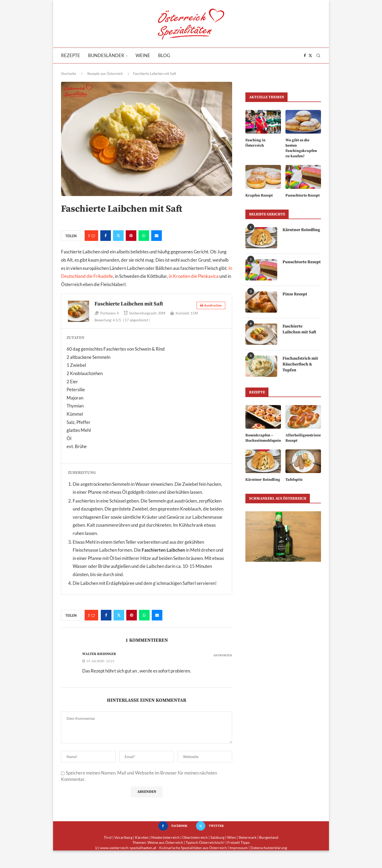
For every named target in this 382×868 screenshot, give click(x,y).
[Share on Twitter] (118, 236)
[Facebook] (305, 56)
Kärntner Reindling (302, 229)
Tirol (108, 837)
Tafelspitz (294, 479)
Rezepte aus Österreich (105, 74)
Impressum (239, 848)
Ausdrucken (211, 305)
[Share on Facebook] (106, 236)
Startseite (69, 74)
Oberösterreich (195, 837)
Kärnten (142, 837)
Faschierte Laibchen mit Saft (300, 329)
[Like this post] (93, 236)
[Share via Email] (157, 236)
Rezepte (71, 55)
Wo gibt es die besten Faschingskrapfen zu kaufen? (301, 148)
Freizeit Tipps (238, 842)
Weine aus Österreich (165, 842)
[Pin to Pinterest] (131, 236)
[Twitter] (310, 56)
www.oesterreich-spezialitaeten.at (128, 848)
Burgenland (269, 837)
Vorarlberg (123, 837)
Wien (231, 837)
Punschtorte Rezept (303, 195)
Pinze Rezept (295, 294)
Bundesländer (106, 55)
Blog (164, 55)
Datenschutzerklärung (269, 848)
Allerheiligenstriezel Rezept (303, 437)
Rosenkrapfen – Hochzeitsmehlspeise (263, 437)
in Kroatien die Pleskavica (194, 276)
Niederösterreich (165, 837)
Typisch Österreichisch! (205, 842)
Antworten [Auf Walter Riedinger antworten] (223, 656)
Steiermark (248, 837)
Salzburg (217, 837)
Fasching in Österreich (255, 143)
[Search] (318, 56)
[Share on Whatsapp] (144, 236)
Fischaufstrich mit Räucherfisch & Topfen (301, 364)
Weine (143, 55)
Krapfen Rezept (259, 195)
